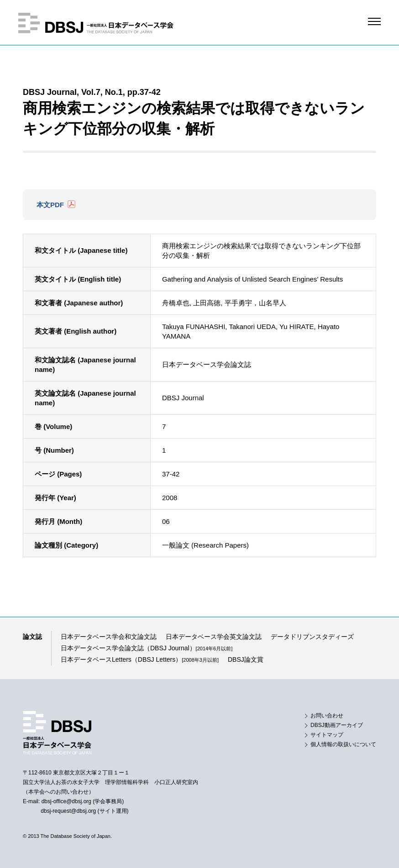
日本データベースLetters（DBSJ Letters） (140, 659)
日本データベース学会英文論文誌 (214, 637)
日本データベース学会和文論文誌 (109, 637)
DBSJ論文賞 (246, 659)
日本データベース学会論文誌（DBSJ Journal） (147, 648)
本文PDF (50, 205)
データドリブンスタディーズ (312, 637)
